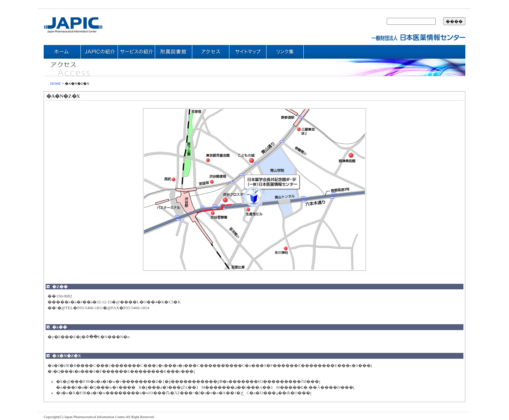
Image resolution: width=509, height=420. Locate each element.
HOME (56, 83)
